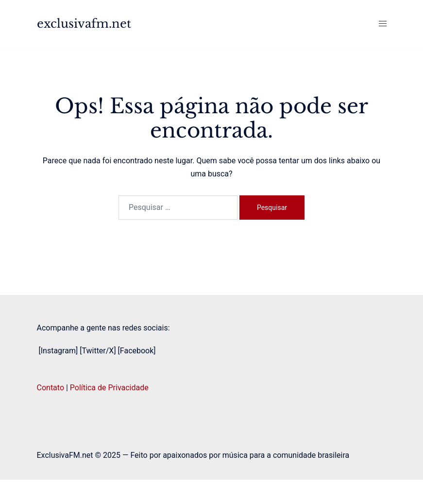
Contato (51, 388)
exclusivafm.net (84, 24)
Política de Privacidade (109, 388)
